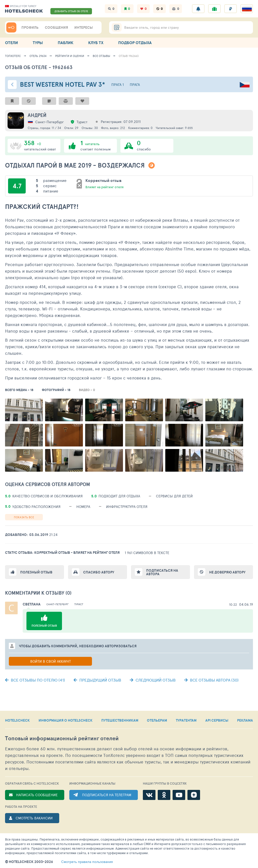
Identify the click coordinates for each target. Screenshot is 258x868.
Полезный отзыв (36, 572)
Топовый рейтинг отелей (62, 738)
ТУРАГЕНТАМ (186, 720)
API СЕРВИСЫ (217, 720)
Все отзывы (101, 56)
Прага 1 (118, 85)
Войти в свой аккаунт (51, 661)
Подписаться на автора (162, 572)
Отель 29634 (38, 56)
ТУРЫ (38, 43)
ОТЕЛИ (11, 43)
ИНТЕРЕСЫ (84, 27)
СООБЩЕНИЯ (56, 27)
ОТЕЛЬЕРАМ (157, 720)
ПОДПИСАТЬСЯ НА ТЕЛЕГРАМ (107, 795)
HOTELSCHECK (17, 720)
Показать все (24, 517)
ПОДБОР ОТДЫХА (135, 43)
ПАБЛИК (66, 43)
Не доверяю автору (227, 572)
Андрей (37, 115)
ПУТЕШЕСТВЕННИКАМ (120, 720)
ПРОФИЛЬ (30, 27)
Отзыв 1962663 (129, 56)
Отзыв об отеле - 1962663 (39, 67)
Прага (135, 85)
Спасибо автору (99, 572)
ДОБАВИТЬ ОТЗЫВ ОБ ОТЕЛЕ (71, 11)
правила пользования (87, 862)
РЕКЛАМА (245, 720)
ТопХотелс (13, 56)
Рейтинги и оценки (70, 56)
